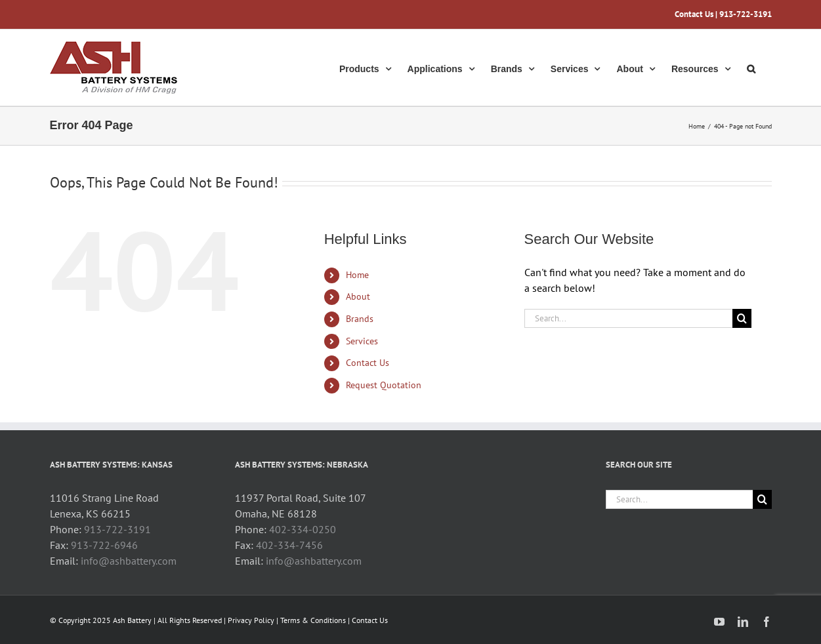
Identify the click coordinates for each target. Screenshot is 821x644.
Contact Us (694, 14)
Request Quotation (384, 385)
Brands (360, 319)
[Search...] (629, 318)
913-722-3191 (117, 529)
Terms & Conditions (313, 620)
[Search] (742, 318)
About (358, 296)
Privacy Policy (251, 620)
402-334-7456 (289, 545)
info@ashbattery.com (129, 561)
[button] (751, 68)
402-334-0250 (303, 529)
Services (362, 341)
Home (357, 275)
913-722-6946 (104, 545)
